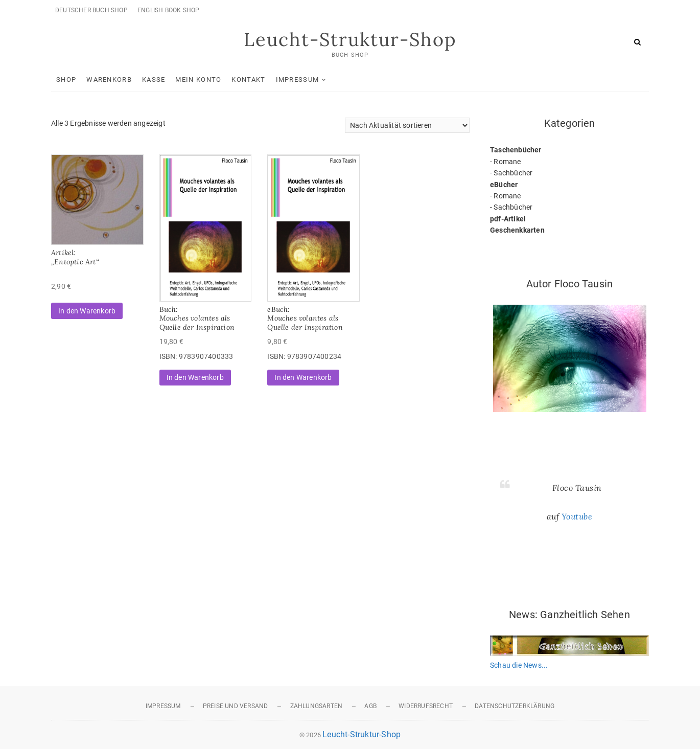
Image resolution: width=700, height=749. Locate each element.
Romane (507, 162)
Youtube (577, 516)
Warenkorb (109, 80)
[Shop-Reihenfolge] (407, 125)
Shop (66, 80)
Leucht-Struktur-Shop (350, 39)
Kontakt (248, 80)
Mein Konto (198, 80)
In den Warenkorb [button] (87, 311)
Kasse (154, 80)
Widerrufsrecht (426, 706)
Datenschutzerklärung (515, 706)
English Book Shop (168, 10)
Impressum (298, 80)
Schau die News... (519, 665)
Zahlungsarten (317, 706)
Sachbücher (513, 173)
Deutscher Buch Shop (91, 10)
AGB (370, 706)
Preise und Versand (236, 706)
